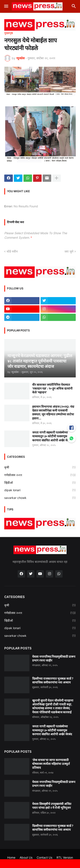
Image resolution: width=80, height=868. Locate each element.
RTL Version (65, 857)
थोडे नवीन (12, 251)
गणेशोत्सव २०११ (40, 475)
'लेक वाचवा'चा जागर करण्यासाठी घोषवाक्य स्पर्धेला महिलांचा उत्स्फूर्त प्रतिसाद (51, 764)
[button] (6, 6)
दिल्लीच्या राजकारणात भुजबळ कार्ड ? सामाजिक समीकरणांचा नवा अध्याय (53, 680)
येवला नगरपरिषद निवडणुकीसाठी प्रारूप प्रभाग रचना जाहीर (54, 658)
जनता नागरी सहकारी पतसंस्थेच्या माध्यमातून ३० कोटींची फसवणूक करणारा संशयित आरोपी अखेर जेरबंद (52, 436)
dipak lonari (40, 490)
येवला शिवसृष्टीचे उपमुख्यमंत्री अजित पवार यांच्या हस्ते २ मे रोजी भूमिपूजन (52, 806)
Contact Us (44, 857)
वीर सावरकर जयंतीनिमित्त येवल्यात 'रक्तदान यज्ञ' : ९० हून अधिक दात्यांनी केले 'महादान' (52, 388)
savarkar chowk (40, 498)
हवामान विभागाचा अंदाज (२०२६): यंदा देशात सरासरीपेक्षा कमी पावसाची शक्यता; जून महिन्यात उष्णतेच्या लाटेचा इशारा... (53, 412)
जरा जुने (69, 251)
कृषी (40, 467)
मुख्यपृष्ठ (9, 33)
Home (11, 857)
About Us (26, 857)
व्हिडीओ (40, 483)
